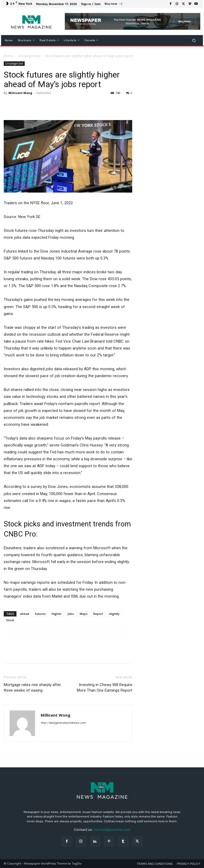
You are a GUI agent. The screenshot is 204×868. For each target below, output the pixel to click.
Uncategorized (29, 56)
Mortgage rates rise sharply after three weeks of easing (32, 688)
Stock (10, 620)
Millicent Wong (20, 93)
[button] (194, 40)
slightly (114, 614)
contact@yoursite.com (112, 830)
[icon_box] (114, 5)
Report (98, 614)
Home (8, 56)
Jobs (71, 614)
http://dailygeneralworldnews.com (63, 723)
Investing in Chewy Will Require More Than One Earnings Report (105, 688)
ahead (25, 614)
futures (40, 614)
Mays (84, 614)
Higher (57, 614)
